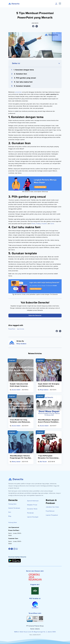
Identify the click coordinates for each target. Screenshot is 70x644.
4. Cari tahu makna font (23, 82)
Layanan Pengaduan (52, 515)
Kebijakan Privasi (32, 505)
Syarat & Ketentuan (33, 501)
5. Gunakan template (22, 86)
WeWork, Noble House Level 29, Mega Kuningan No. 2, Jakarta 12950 (35, 632)
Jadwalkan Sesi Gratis (52, 507)
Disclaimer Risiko (32, 509)
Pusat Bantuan (50, 511)
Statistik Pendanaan (14, 508)
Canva (52, 224)
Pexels (34, 224)
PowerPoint (12, 329)
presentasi (18, 92)
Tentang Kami (12, 504)
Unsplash (44, 224)
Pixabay (38, 224)
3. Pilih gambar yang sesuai (25, 78)
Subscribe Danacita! (35, 315)
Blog (10, 516)
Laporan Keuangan (33, 517)
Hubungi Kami (13, 522)
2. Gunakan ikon (20, 74)
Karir (10, 512)
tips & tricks (21, 329)
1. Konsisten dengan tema (24, 70)
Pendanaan (30, 513)
